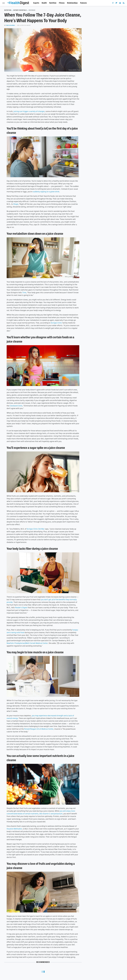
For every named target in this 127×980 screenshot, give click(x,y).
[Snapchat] (120, 3)
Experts (36, 3)
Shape (16, 204)
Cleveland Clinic (16, 406)
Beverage (32, 10)
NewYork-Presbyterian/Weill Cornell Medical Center (27, 643)
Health (44, 3)
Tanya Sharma (10, 25)
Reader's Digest (21, 607)
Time (24, 292)
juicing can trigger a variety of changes (29, 111)
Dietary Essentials (20, 10)
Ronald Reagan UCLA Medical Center (39, 729)
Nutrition (53, 3)
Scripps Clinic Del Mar (36, 529)
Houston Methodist (14, 829)
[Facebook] (113, 3)
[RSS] (124, 3)
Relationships (72, 3)
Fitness (62, 3)
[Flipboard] (116, 3)
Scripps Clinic (56, 323)
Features (83, 3)
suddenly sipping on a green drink (46, 192)
